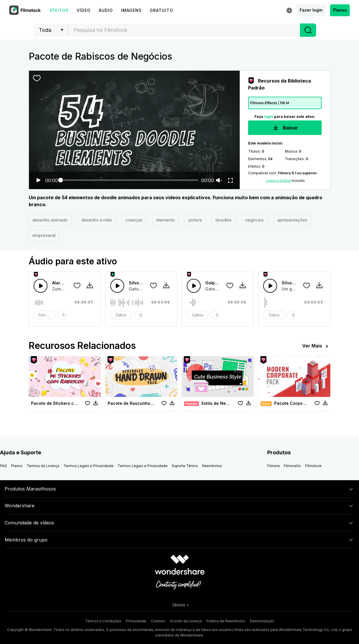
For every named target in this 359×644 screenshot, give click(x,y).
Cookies (158, 621)
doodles (224, 220)
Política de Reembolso (226, 621)
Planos (340, 10)
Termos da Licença (43, 466)
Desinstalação (262, 621)
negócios (254, 220)
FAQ (3, 466)
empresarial (44, 235)
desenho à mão (97, 220)
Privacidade (136, 621)
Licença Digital (278, 181)
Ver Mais (316, 346)
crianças (134, 220)
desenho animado (50, 220)
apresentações (292, 220)
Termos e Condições (103, 621)
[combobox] (184, 30)
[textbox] (184, 30)
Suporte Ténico (185, 466)
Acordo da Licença (186, 621)
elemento (165, 220)
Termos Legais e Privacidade (88, 466)
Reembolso (212, 466)
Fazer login (311, 10)
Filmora (273, 466)
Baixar (285, 128)
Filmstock (313, 466)
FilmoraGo (292, 466)
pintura (195, 220)
